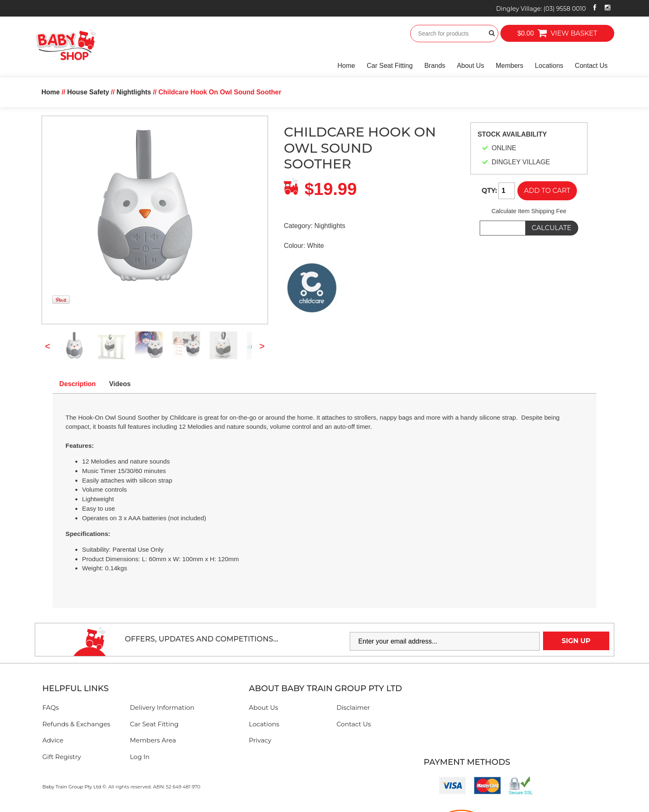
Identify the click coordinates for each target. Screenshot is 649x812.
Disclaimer (353, 707)
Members (510, 66)
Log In (140, 757)
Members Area (153, 740)
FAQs (50, 707)
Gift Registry (62, 757)
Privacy (260, 740)
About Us (471, 66)
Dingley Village (541, 9)
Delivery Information (162, 707)
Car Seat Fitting (390, 66)
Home (346, 66)
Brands (435, 66)
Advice (53, 740)
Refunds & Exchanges (76, 724)
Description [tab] (77, 384)
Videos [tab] (120, 384)
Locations (549, 66)
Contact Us (591, 66)
